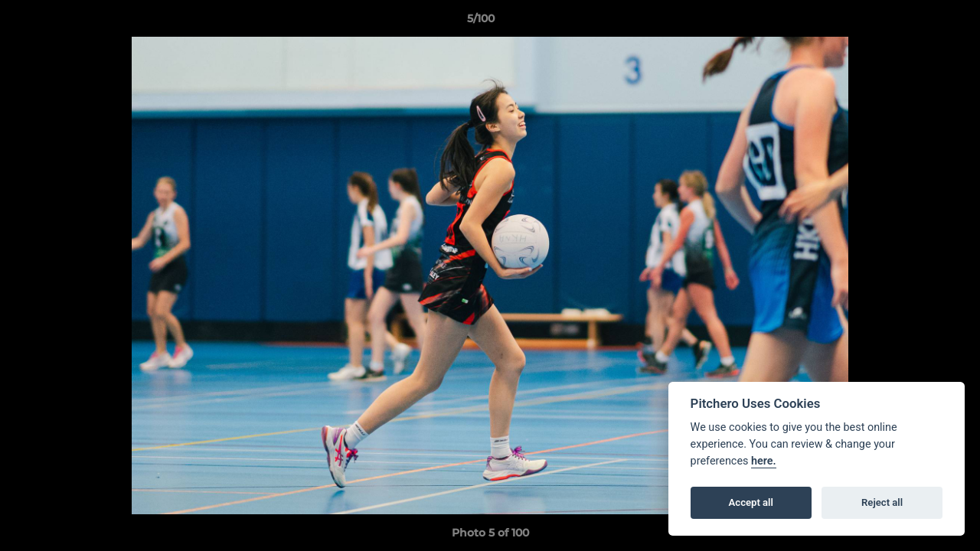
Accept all (751, 502)
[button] (916, 22)
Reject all (882, 502)
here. (764, 461)
